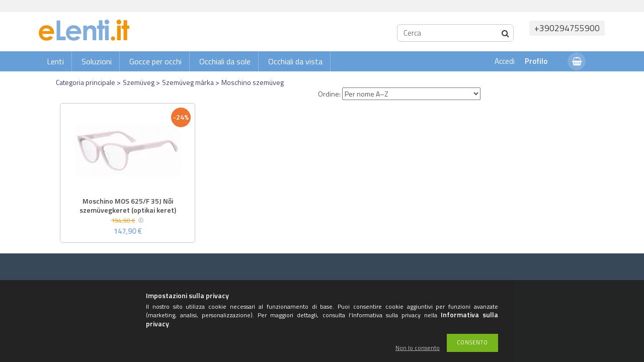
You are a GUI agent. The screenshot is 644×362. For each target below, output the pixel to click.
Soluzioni (97, 61)
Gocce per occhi (155, 61)
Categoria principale (86, 82)
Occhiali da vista (295, 61)
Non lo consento (418, 348)
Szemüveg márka (188, 82)
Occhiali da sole (225, 61)
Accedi (505, 61)
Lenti (55, 61)
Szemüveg (139, 82)
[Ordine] (411, 94)
